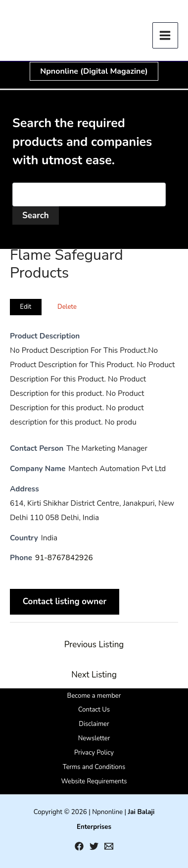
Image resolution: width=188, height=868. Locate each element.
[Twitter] (94, 846)
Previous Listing (94, 645)
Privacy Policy (94, 753)
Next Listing (94, 675)
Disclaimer (94, 724)
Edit (25, 307)
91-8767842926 (64, 558)
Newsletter (94, 738)
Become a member (94, 696)
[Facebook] (79, 846)
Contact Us (94, 710)
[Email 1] (109, 846)
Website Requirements (94, 781)
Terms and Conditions (94, 767)
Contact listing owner (65, 602)
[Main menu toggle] (165, 35)
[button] (94, 71)
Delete (67, 307)
